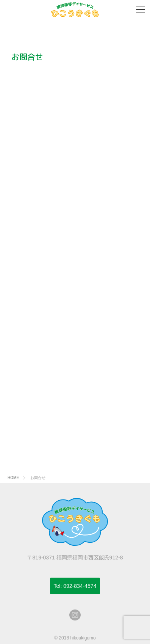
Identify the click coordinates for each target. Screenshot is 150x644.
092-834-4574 (75, 586)
